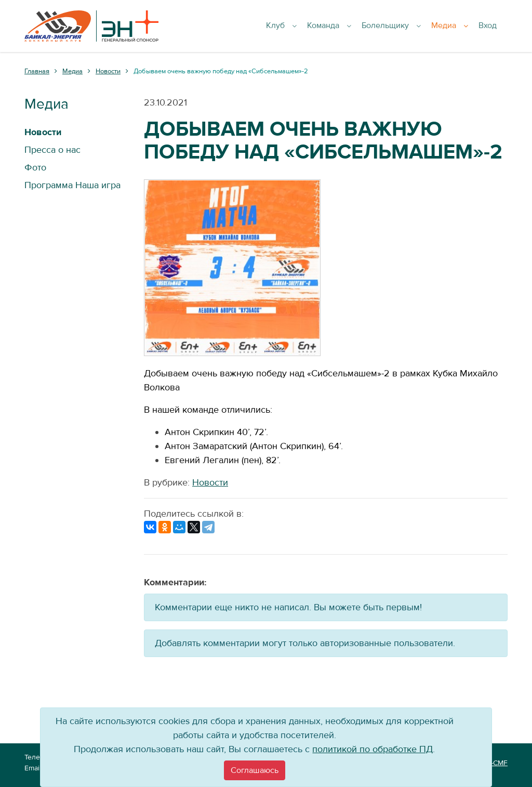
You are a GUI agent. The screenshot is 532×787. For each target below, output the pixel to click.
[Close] (255, 770)
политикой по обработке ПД (373, 749)
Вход (493, 26)
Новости (210, 483)
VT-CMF (495, 763)
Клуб (298, 26)
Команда (344, 26)
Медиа (459, 26)
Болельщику (403, 26)
